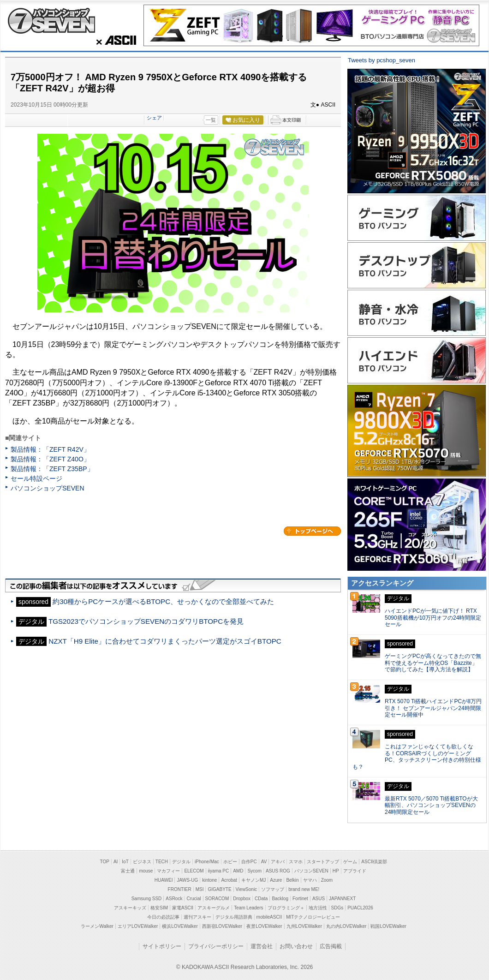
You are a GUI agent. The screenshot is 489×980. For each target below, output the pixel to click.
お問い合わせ (296, 946)
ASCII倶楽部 (374, 862)
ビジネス (142, 862)
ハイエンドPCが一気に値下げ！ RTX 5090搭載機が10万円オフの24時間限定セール (433, 618)
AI (116, 862)
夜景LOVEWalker (264, 926)
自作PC (249, 862)
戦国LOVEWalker (388, 926)
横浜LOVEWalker (180, 926)
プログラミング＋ (286, 908)
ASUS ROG (278, 871)
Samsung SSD (147, 899)
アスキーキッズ (130, 908)
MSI (200, 889)
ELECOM (194, 871)
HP (336, 871)
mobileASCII (269, 917)
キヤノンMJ (253, 880)
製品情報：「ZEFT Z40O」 (50, 459)
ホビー (230, 862)
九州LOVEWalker (304, 926)
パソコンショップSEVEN (51, 21)
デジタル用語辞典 (234, 917)
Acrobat (229, 880)
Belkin (292, 880)
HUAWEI (164, 880)
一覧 (211, 120)
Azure (276, 880)
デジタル (181, 862)
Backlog (280, 899)
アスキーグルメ (214, 908)
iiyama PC (219, 871)
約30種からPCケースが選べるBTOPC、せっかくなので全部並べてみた (163, 601)
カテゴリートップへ (312, 531)
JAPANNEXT (342, 899)
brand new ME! (304, 889)
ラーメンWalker (97, 926)
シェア (154, 118)
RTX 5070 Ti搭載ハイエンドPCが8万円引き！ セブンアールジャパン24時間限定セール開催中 (433, 708)
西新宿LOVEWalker (222, 926)
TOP (105, 862)
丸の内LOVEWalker (346, 926)
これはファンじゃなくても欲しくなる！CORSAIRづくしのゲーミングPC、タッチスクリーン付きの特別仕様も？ (417, 757)
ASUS (319, 899)
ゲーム (350, 862)
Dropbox (242, 899)
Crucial (194, 899)
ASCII (113, 40)
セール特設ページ (36, 478)
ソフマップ (273, 889)
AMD (238, 871)
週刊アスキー (197, 917)
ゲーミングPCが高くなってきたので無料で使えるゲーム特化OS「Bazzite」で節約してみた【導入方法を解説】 (433, 663)
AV (264, 862)
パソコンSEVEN (311, 871)
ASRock (174, 899)
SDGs (337, 908)
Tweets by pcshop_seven (382, 60)
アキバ (278, 862)
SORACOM (217, 899)
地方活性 (318, 908)
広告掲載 (331, 946)
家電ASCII (183, 908)
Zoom (327, 880)
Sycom (254, 871)
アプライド (355, 871)
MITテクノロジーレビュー (313, 917)
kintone (209, 880)
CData (261, 899)
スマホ (296, 862)
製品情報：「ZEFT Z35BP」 (52, 469)
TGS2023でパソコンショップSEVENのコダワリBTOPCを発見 (146, 621)
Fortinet (300, 899)
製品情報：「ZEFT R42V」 (50, 449)
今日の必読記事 (163, 917)
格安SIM (159, 908)
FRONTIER (180, 889)
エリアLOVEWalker (138, 926)
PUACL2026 (360, 908)
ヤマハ (310, 880)
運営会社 (262, 946)
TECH (162, 862)
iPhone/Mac (207, 862)
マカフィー (168, 871)
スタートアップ (323, 862)
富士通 (128, 871)
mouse (146, 871)
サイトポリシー (162, 946)
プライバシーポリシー (216, 946)
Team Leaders (248, 908)
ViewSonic (247, 889)
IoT (125, 862)
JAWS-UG (187, 880)
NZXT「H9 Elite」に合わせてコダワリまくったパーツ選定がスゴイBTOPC (165, 641)
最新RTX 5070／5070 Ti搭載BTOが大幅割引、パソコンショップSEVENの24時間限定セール (431, 806)
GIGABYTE (219, 889)
